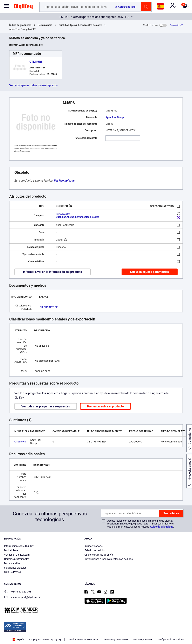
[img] (23, 7)
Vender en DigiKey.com (17, 555)
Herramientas (45, 25)
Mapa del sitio (12, 563)
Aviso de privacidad (162, 527)
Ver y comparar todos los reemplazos (33, 85)
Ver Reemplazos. (65, 181)
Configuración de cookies (171, 640)
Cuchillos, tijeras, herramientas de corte (80, 25)
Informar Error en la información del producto (53, 272)
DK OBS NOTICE (49, 307)
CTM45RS (36, 62)
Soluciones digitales (15, 568)
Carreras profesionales (17, 559)
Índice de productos (20, 25)
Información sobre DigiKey (19, 546)
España (18, 640)
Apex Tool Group (115, 117)
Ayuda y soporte (94, 546)
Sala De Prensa (13, 572)
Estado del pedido (94, 550)
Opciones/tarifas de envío (99, 555)
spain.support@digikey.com (23, 598)
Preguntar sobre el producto (105, 406)
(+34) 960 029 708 (18, 592)
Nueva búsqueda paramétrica (150, 272)
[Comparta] (176, 25)
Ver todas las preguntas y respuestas (46, 406)
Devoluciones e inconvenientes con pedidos (109, 559)
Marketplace (11, 550)
